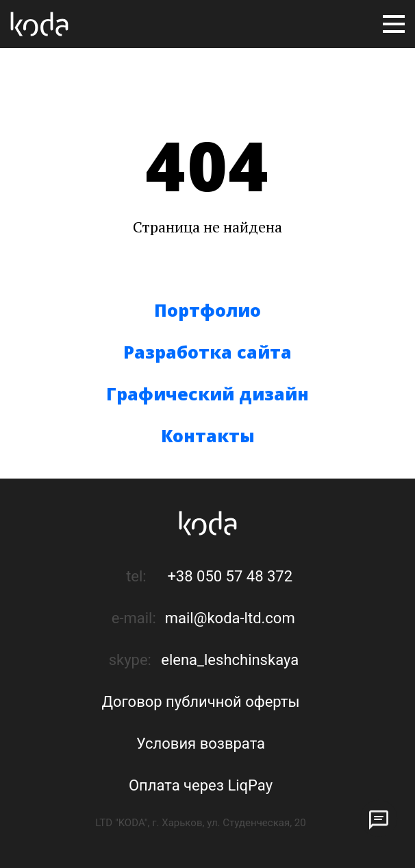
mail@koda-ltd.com (230, 618)
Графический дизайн (207, 394)
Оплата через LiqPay (201, 785)
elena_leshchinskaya (230, 660)
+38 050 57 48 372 (230, 576)
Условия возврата (201, 744)
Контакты (208, 435)
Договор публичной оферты (201, 702)
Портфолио (207, 310)
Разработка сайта (207, 352)
